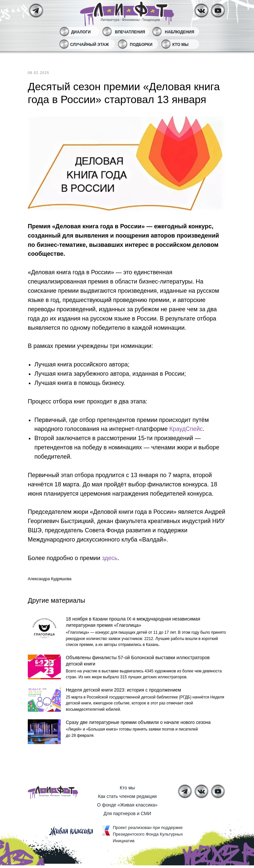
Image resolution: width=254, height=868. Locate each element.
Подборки (141, 45)
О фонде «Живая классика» (127, 808)
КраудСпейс (186, 429)
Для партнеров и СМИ (127, 816)
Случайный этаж (89, 45)
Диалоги (81, 32)
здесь (110, 558)
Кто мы (180, 45)
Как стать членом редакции (127, 799)
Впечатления (130, 32)
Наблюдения (180, 32)
